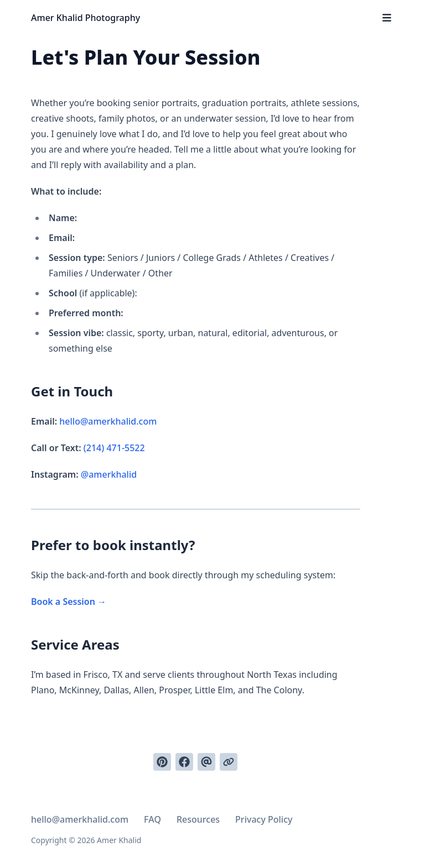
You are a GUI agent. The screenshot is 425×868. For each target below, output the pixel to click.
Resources (198, 819)
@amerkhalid (109, 474)
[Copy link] (229, 762)
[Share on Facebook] (184, 762)
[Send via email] (206, 762)
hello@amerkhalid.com (108, 421)
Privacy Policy (264, 819)
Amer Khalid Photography (85, 18)
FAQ (152, 819)
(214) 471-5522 (114, 448)
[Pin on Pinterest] (162, 762)
